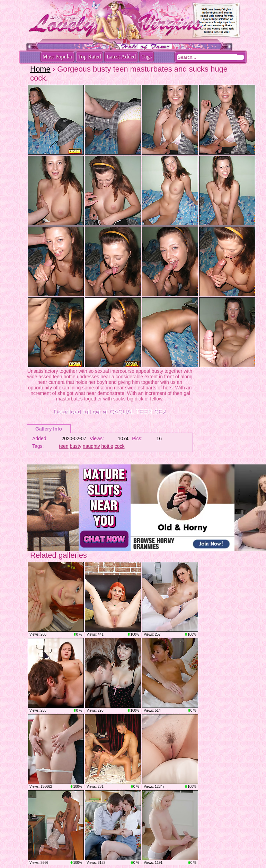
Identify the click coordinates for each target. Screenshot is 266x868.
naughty (91, 446)
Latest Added (121, 57)
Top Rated (89, 57)
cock (120, 446)
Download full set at (110, 412)
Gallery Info (49, 429)
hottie (107, 446)
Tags (147, 57)
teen (64, 446)
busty (76, 446)
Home (40, 69)
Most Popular (58, 57)
